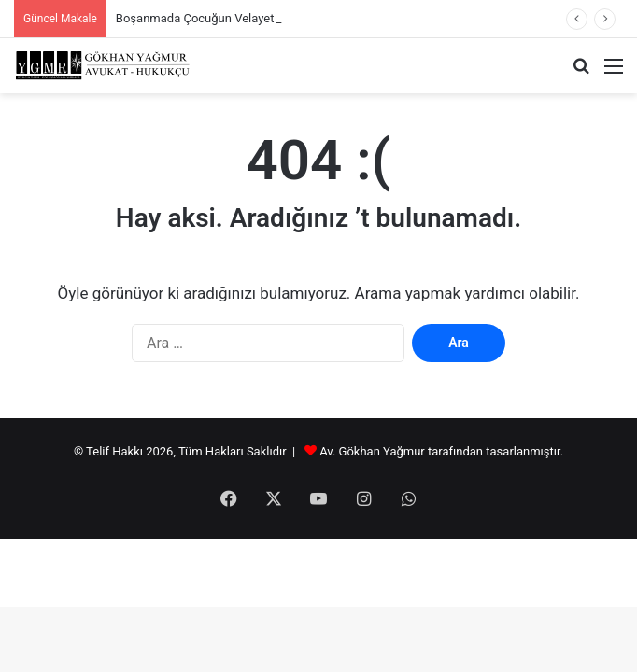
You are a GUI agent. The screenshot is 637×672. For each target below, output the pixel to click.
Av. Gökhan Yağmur (372, 451)
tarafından (457, 451)
